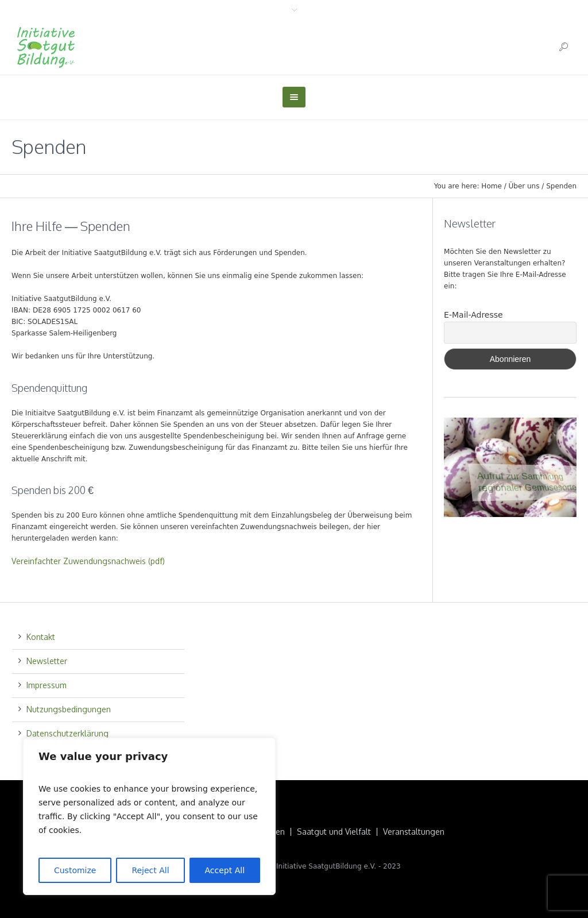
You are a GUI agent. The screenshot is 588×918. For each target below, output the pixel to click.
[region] (149, 816)
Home (491, 186)
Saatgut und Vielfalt (334, 832)
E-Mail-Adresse (473, 315)
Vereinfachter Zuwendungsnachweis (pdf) (88, 561)
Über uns (524, 186)
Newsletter (47, 661)
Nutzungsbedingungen (69, 709)
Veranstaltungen (414, 832)
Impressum (47, 685)
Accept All (225, 870)
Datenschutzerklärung (67, 733)
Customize (75, 870)
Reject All (150, 870)
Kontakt (41, 637)
